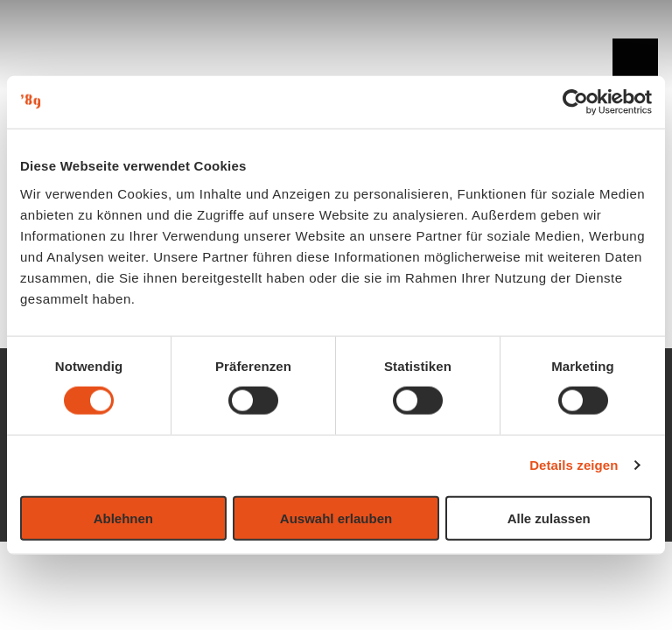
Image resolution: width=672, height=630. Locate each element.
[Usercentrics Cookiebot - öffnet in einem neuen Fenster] (575, 102)
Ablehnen (123, 518)
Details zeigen (574, 465)
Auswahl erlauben (336, 518)
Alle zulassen (549, 518)
